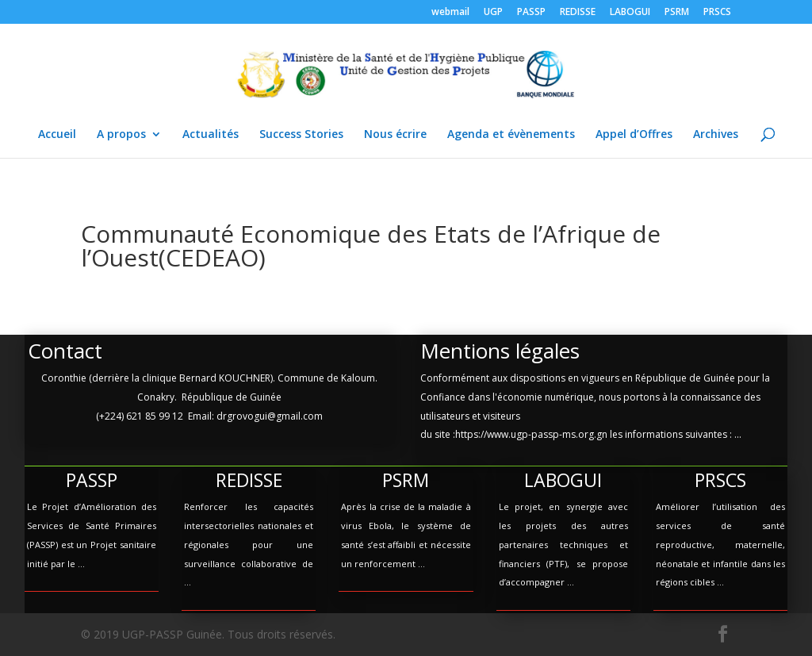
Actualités (211, 135)
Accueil (57, 135)
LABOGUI (630, 13)
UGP (493, 13)
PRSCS (717, 13)
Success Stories (301, 135)
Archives (716, 135)
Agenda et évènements (511, 135)
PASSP (531, 13)
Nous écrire (395, 135)
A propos (121, 135)
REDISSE (578, 13)
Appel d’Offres (634, 135)
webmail (450, 13)
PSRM (677, 13)
